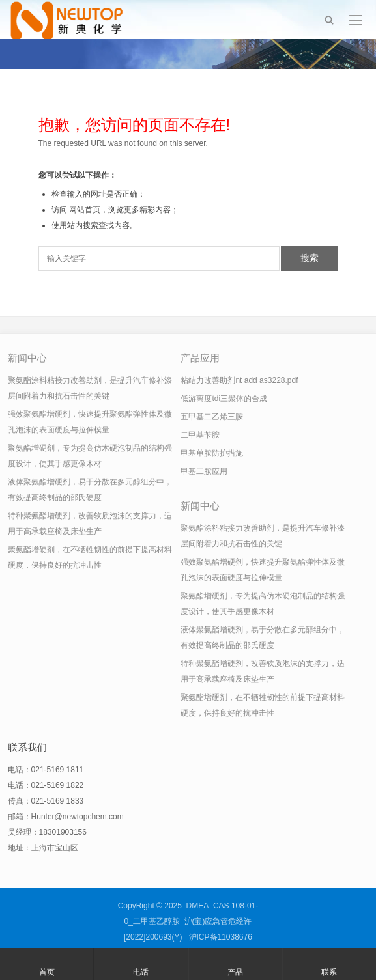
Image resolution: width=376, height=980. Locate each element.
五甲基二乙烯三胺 (212, 417)
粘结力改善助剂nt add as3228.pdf (239, 380)
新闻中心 (27, 358)
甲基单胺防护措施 (212, 453)
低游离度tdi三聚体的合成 (224, 399)
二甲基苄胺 (200, 435)
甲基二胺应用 (204, 471)
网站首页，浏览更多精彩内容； (124, 210)
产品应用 (200, 358)
